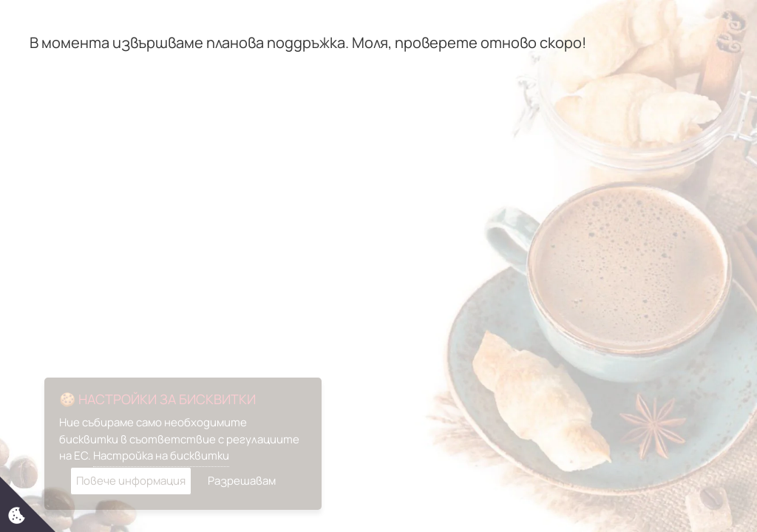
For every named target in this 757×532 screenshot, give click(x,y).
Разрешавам (242, 481)
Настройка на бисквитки (161, 456)
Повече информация (131, 481)
